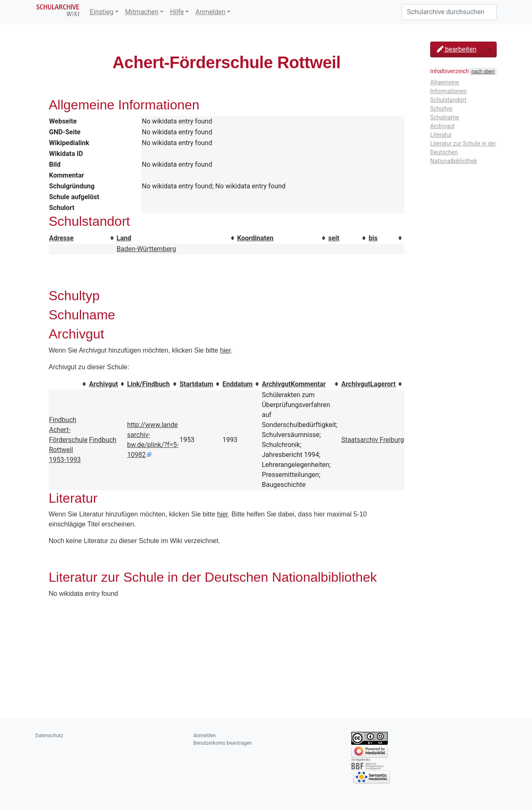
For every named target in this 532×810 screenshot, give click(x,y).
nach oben (483, 72)
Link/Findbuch (149, 384)
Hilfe (177, 12)
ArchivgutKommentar (294, 384)
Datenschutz (49, 736)
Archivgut (103, 384)
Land (124, 238)
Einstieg (102, 12)
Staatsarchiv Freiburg (373, 440)
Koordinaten (256, 238)
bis (373, 238)
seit (334, 238)
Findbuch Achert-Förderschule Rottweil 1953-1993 (68, 440)
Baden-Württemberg (147, 249)
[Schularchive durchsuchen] (449, 12)
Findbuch (103, 440)
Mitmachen (142, 12)
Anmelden (210, 12)
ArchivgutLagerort (368, 384)
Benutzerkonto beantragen (223, 743)
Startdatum (196, 384)
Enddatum (238, 384)
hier (225, 350)
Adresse (61, 238)
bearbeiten (457, 49)
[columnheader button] (83, 238)
